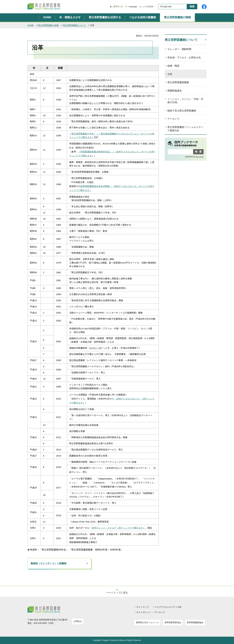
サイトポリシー (139, 612)
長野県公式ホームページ (144, 622)
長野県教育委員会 (171, 622)
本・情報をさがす (70, 17)
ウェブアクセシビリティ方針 (165, 607)
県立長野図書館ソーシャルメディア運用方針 (185, 129)
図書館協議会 (175, 91)
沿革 (170, 74)
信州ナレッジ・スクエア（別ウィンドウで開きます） (118, 528)
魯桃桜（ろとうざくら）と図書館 (49, 563)
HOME (47, 17)
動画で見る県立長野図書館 (182, 111)
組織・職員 (173, 66)
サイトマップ (138, 607)
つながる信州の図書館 (143, 17)
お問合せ (79, 621)
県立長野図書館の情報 (177, 17)
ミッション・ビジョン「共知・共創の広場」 (185, 101)
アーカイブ (173, 119)
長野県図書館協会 (195, 622)
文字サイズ (118, 7)
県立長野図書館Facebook (204, 7)
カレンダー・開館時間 (179, 49)
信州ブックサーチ (189, 144)
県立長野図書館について (74, 25)
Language (133, 7)
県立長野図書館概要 (178, 82)
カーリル (200, 157)
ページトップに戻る (117, 593)
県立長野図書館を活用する (105, 17)
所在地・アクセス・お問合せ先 (184, 58)
